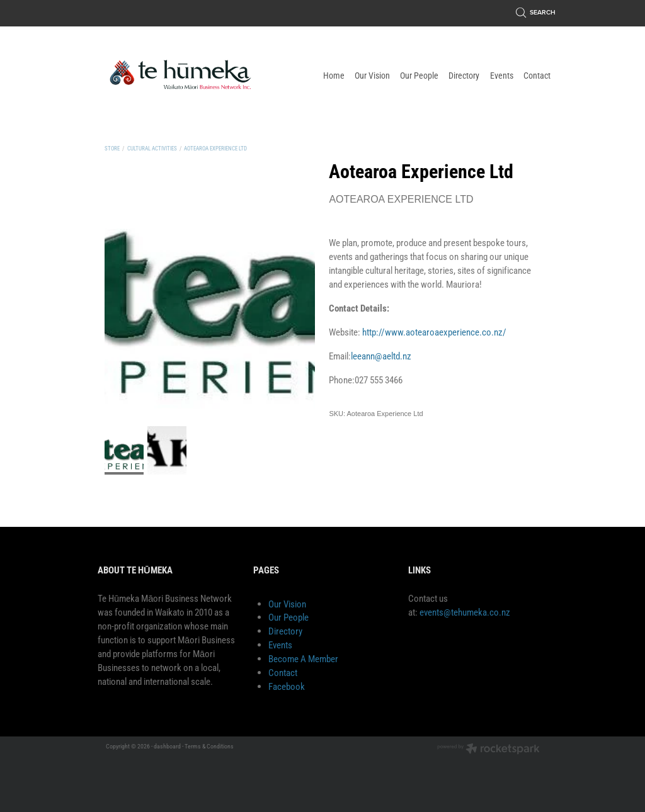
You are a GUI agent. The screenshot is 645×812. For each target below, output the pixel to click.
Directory (285, 631)
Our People (288, 617)
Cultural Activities (152, 148)
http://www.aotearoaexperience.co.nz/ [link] (434, 332)
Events (280, 645)
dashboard (167, 746)
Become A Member (303, 659)
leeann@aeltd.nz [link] (381, 356)
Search (536, 12)
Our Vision (287, 604)
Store (112, 148)
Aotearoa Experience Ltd (215, 148)
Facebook (287, 686)
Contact (283, 673)
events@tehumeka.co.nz (465, 612)
